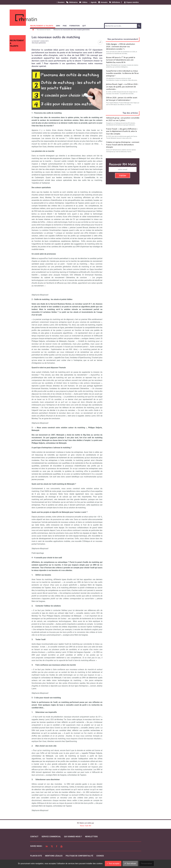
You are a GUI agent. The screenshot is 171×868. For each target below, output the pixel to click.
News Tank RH (86, 826)
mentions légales (54, 856)
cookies (100, 856)
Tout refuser (130, 864)
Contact (34, 837)
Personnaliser (147, 864)
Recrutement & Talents (44, 30)
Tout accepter (113, 864)
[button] (43, 25)
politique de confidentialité (79, 856)
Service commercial (51, 837)
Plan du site (36, 856)
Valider (123, 176)
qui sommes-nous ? (73, 837)
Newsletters (91, 837)
